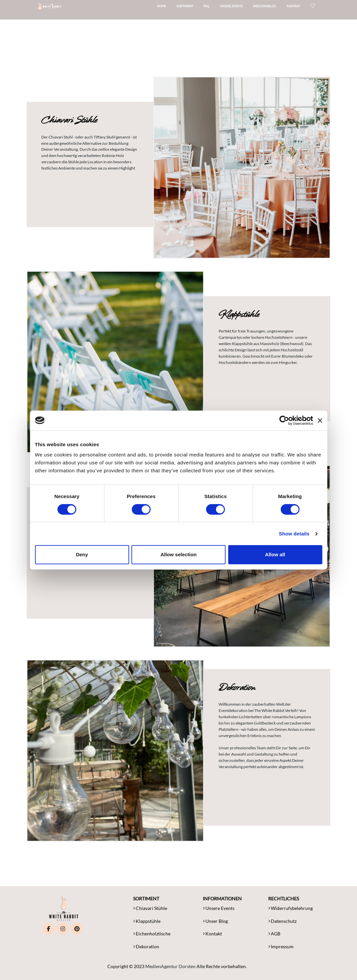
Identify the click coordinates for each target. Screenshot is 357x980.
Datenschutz (284, 921)
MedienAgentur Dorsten (170, 966)
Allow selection (178, 554)
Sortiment (193, 8)
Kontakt (301, 8)
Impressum (282, 946)
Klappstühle (148, 921)
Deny (82, 554)
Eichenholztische (153, 934)
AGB (276, 934)
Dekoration (147, 946)
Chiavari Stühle (151, 908)
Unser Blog (217, 921)
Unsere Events (239, 8)
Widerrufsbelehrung (292, 908)
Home (169, 8)
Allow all (275, 554)
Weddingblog (272, 8)
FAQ (214, 8)
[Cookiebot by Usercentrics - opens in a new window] (284, 420)
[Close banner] (320, 420)
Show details (294, 534)
